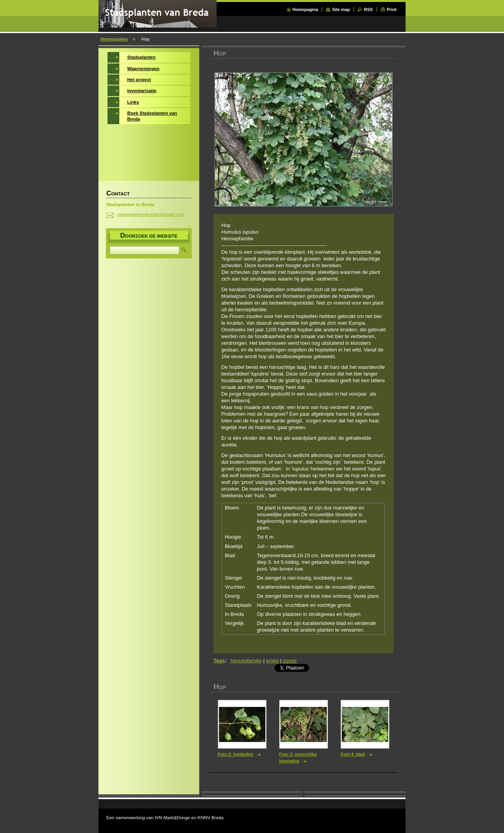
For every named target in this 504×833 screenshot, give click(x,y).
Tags (219, 661)
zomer (290, 661)
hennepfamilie (246, 661)
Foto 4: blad (353, 754)
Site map (341, 9)
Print (392, 9)
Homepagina (305, 9)
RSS (368, 9)
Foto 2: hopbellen (236, 754)
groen (272, 661)
